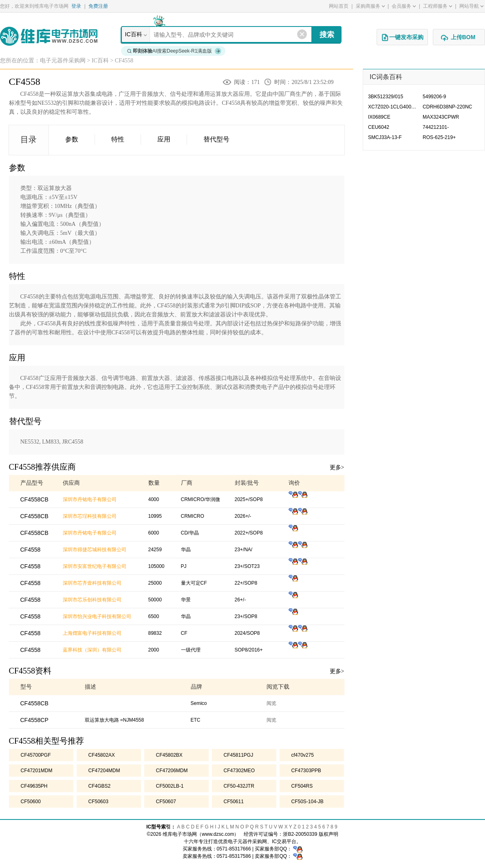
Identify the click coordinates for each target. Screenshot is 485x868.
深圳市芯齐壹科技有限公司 (92, 583)
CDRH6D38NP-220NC (447, 107)
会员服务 (404, 6)
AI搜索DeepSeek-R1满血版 (174, 51)
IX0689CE (379, 117)
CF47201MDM (37, 771)
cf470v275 (303, 755)
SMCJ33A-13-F (385, 137)
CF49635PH (34, 786)
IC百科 (134, 34)
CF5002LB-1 (170, 786)
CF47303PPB (306, 771)
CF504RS (302, 786)
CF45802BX (169, 755)
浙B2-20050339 (300, 834)
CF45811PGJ (239, 755)
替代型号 (216, 139)
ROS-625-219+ (439, 137)
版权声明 (328, 834)
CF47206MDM (172, 771)
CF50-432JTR (239, 786)
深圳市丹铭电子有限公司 (90, 499)
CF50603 (98, 802)
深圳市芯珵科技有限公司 (90, 516)
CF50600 (31, 802)
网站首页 (339, 6)
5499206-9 (434, 97)
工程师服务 (438, 6)
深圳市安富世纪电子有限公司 (95, 566)
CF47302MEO (239, 771)
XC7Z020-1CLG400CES (395, 107)
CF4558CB (34, 703)
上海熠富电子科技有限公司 (92, 633)
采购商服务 (370, 6)
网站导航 (471, 6)
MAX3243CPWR (441, 117)
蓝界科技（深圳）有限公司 (92, 650)
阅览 (271, 703)
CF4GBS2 (100, 786)
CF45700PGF (36, 755)
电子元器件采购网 (63, 61)
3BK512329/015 (386, 97)
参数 (72, 139)
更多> (337, 467)
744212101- (436, 127)
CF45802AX (102, 755)
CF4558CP (34, 720)
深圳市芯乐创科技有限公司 (92, 600)
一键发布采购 (402, 38)
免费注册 (98, 6)
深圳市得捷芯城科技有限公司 (95, 550)
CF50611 (234, 802)
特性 (118, 139)
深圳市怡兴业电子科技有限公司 (97, 616)
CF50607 (166, 802)
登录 (76, 6)
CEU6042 (379, 127)
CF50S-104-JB (308, 802)
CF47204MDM (104, 771)
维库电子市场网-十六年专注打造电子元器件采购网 (49, 36)
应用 (164, 139)
